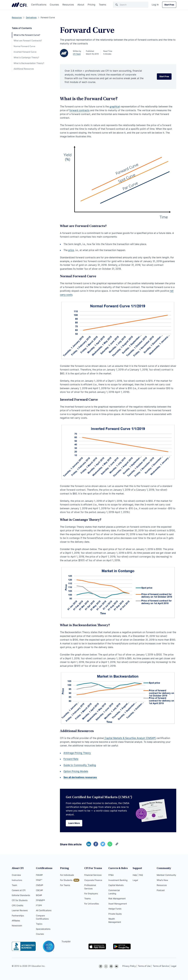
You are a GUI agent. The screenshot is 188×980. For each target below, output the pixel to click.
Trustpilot (66, 941)
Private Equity (115, 914)
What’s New (162, 880)
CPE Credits (17, 905)
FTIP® (39, 905)
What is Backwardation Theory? (29, 63)
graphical (115, 106)
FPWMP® (40, 900)
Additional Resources (24, 69)
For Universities (92, 904)
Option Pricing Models (76, 771)
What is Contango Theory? (26, 57)
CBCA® (39, 890)
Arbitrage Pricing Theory (77, 753)
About (81, 5)
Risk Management (117, 898)
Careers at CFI (19, 890)
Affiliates (16, 921)
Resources (68, 5)
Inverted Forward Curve (25, 52)
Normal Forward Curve (24, 46)
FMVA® (39, 875)
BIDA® (39, 895)
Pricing (92, 5)
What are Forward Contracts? (28, 41)
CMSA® (40, 885)
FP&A (111, 875)
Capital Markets (116, 885)
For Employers (91, 893)
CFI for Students (20, 900)
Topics (39, 924)
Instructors (17, 880)
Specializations (43, 929)
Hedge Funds (115, 909)
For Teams (65, 885)
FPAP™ (39, 880)
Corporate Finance (93, 880)
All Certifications (44, 910)
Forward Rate (71, 759)
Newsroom (17, 926)
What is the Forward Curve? (27, 35)
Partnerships (18, 916)
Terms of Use (144, 966)
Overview (16, 875)
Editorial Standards (21, 895)
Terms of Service (161, 966)
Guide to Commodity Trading (80, 765)
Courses (54, 5)
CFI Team (77, 54)
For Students (66, 880)
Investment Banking (118, 880)
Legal (135, 880)
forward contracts (79, 110)
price (71, 250)
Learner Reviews (20, 910)
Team (14, 885)
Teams (102, 5)
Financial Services (93, 875)
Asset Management (118, 904)
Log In (155, 5)
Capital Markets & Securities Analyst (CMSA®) (130, 738)
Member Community (166, 875)
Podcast (161, 890)
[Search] (131, 5)
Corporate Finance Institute (20, 5)
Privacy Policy (129, 966)
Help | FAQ (138, 875)
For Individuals (67, 875)
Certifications (39, 5)
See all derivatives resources (80, 777)
